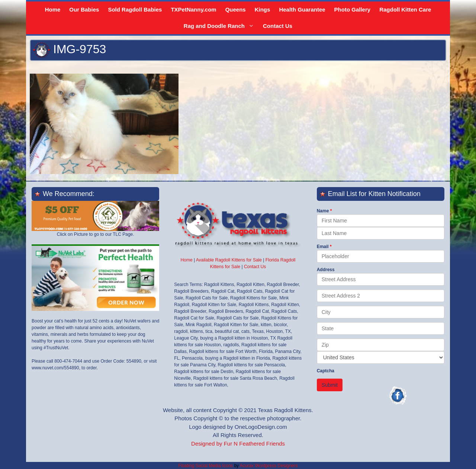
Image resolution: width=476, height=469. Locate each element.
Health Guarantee (302, 9)
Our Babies (84, 9)
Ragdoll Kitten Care (405, 9)
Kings (263, 9)
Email (323, 247)
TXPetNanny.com (193, 9)
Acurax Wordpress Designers (269, 466)
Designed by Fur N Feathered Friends (238, 444)
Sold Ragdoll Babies (135, 9)
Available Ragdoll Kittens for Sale (229, 260)
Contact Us (278, 26)
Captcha (326, 371)
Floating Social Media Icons (205, 466)
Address (326, 270)
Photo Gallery (353, 9)
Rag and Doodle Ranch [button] (221, 26)
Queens (236, 9)
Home (53, 9)
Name (323, 211)
